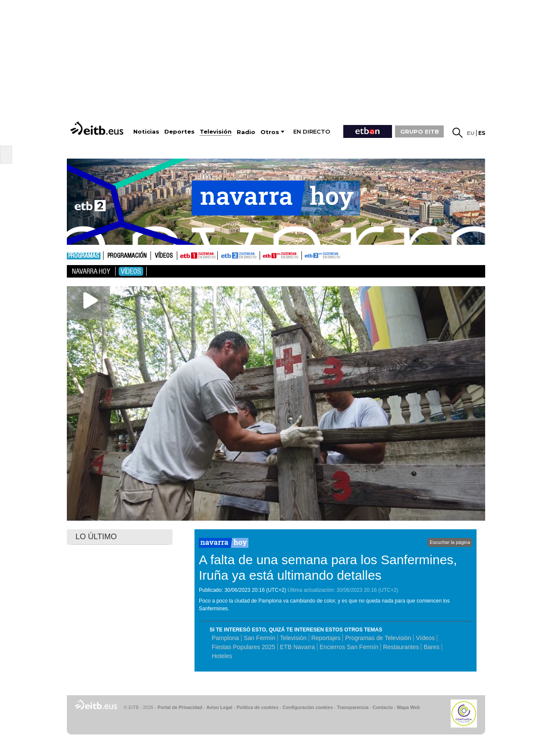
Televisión (293, 638)
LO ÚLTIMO (96, 537)
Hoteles (222, 656)
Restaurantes (401, 647)
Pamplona (225, 638)
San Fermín (259, 638)
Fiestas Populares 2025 (243, 647)
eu (471, 133)
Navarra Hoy (91, 271)
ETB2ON (306, 255)
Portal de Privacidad (180, 707)
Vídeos (164, 256)
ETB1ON (264, 255)
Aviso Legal (220, 707)
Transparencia (353, 707)
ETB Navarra (297, 647)
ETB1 (197, 256)
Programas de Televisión (378, 638)
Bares (431, 647)
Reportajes (326, 638)
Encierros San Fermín (349, 647)
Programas (84, 256)
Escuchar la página (450, 542)
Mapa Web (408, 707)
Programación (127, 256)
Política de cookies (257, 707)
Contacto (383, 707)
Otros (270, 132)
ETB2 (239, 256)
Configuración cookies (307, 707)
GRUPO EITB (420, 131)
